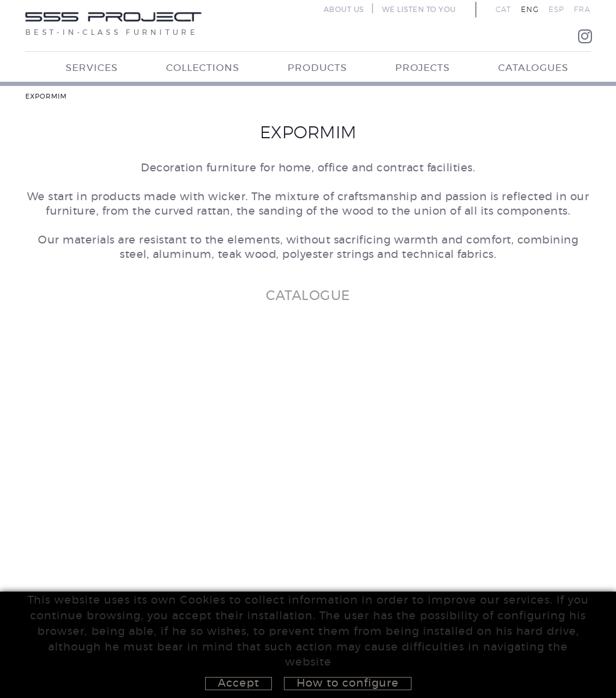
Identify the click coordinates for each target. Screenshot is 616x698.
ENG (530, 10)
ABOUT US (344, 10)
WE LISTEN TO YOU (419, 10)
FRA (582, 10)
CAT (504, 10)
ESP (556, 10)
